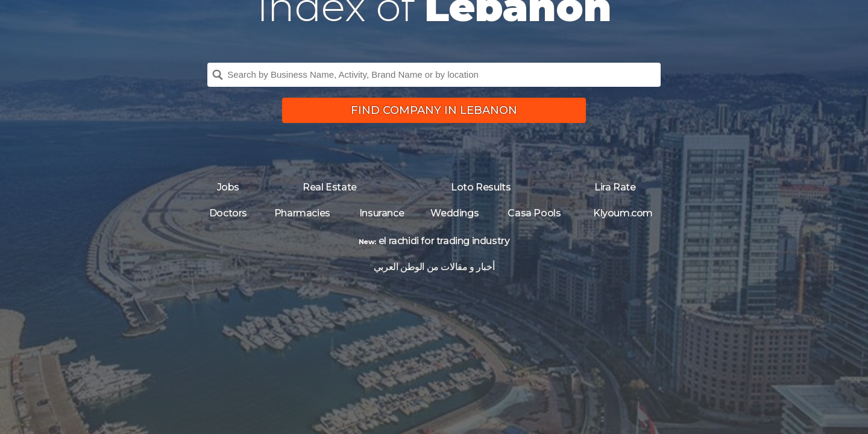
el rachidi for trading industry (444, 241)
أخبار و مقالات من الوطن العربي (434, 267)
